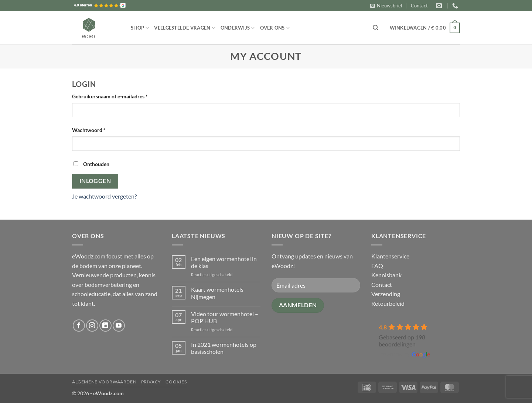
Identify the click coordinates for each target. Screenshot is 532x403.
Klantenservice (390, 256)
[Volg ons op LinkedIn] (105, 326)
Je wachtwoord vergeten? (104, 196)
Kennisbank (386, 275)
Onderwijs (238, 28)
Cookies (176, 382)
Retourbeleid (388, 303)
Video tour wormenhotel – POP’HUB (225, 317)
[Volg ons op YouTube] (119, 326)
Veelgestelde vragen (185, 28)
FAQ (377, 266)
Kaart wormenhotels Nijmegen (217, 293)
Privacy (151, 382)
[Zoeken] (376, 28)
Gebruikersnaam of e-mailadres (118, 96)
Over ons (275, 28)
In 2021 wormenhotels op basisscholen (224, 348)
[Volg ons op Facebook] (79, 326)
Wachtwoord (97, 129)
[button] (386, 6)
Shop (140, 28)
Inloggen (95, 181)
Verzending (386, 294)
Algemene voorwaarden (104, 382)
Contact (419, 6)
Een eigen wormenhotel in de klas (224, 262)
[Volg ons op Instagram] (92, 326)
